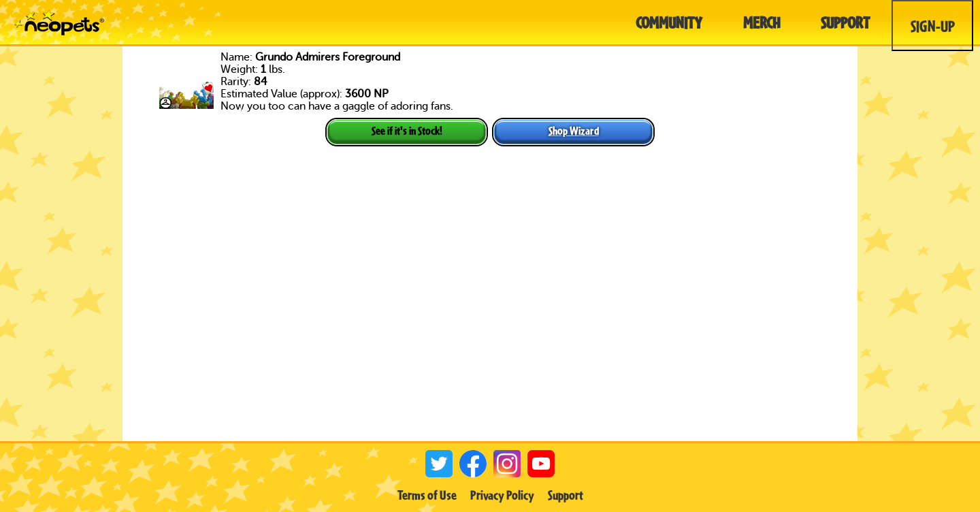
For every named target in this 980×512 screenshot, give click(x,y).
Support (566, 495)
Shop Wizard (574, 130)
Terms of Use (427, 495)
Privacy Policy (502, 495)
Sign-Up (933, 26)
